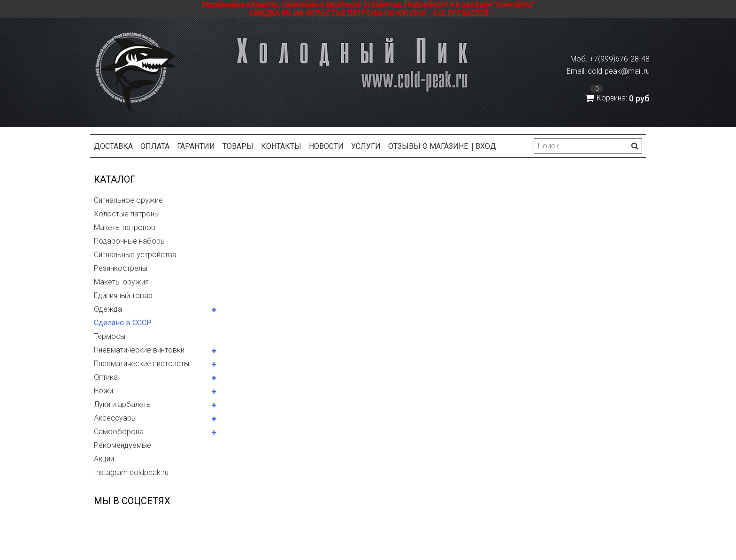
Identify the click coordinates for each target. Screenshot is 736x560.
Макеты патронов (125, 227)
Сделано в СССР (123, 323)
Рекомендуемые (123, 445)
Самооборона (119, 432)
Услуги (366, 146)
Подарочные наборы (130, 241)
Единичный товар (123, 295)
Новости (326, 146)
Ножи (103, 391)
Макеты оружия (121, 282)
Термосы (110, 336)
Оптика (106, 377)
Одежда (108, 309)
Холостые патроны (127, 214)
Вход (486, 146)
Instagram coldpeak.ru (131, 472)
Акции (104, 459)
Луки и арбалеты (123, 404)
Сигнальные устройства (135, 255)
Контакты (281, 146)
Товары (238, 146)
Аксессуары (115, 418)
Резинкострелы (121, 268)
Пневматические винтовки (139, 350)
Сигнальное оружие (128, 200)
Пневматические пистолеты (142, 364)
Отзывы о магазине (428, 146)
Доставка (113, 146)
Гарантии (196, 146)
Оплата (155, 146)
